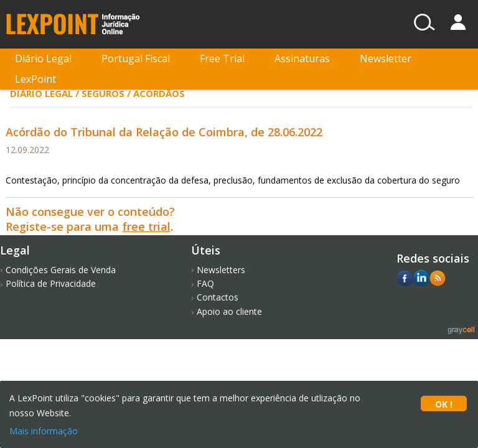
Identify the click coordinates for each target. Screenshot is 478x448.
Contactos (218, 297)
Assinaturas (302, 58)
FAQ (205, 283)
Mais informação (44, 431)
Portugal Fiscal (136, 58)
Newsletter (386, 58)
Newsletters (221, 270)
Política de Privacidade (51, 283)
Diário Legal (43, 58)
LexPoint (35, 79)
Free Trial (222, 58)
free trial (146, 226)
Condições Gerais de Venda (61, 270)
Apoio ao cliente (229, 311)
